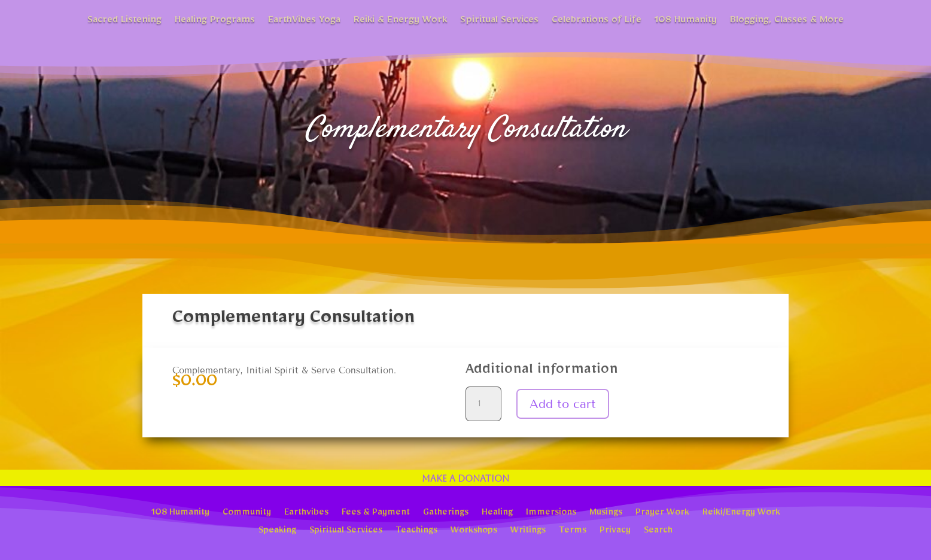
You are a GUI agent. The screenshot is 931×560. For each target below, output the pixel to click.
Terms (573, 531)
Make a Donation (465, 478)
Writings (528, 531)
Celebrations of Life (597, 22)
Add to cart (563, 404)
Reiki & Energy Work (400, 22)
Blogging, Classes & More (787, 22)
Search (658, 531)
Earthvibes (306, 513)
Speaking (277, 531)
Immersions (551, 513)
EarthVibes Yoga (304, 22)
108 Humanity (686, 22)
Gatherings (446, 513)
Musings (606, 513)
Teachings (416, 531)
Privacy (615, 531)
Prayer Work (662, 513)
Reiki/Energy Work (741, 513)
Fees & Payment (376, 513)
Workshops (474, 531)
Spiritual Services (499, 22)
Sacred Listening (124, 22)
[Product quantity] (483, 404)
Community (247, 513)
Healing (497, 513)
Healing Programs (215, 22)
